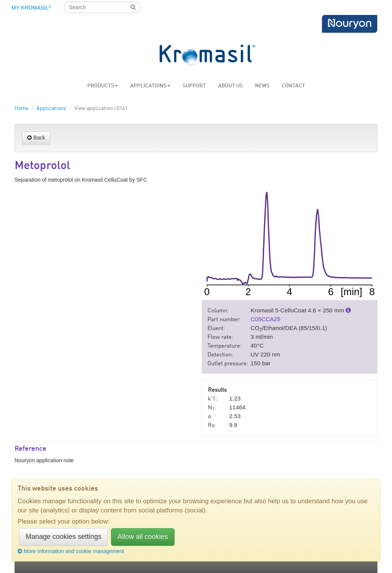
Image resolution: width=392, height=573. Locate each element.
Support (194, 86)
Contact (293, 86)
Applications (150, 86)
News (262, 86)
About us (230, 86)
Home (21, 108)
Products (103, 86)
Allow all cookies (143, 537)
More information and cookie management (71, 551)
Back (36, 138)
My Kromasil (31, 8)
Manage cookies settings (64, 537)
